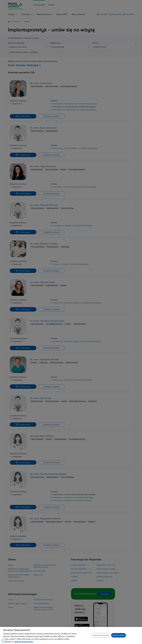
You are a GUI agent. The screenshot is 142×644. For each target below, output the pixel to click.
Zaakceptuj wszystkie (118, 635)
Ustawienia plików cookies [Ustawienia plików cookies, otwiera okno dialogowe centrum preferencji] (101, 635)
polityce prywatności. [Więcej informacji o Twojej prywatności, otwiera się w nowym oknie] (24, 642)
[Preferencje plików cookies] (4, 641)
